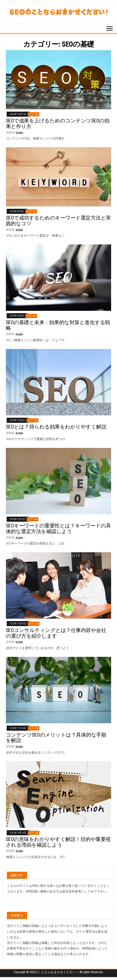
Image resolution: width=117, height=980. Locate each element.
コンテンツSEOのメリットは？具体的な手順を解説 (56, 738)
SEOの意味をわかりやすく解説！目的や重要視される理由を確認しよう (58, 842)
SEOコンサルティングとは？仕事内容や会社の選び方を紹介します (56, 633)
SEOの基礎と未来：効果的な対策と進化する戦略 (58, 325)
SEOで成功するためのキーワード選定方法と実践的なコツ (58, 221)
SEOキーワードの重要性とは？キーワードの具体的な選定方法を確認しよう (58, 528)
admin (19, 133)
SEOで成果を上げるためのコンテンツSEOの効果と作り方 (58, 123)
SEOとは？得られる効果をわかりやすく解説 (56, 427)
